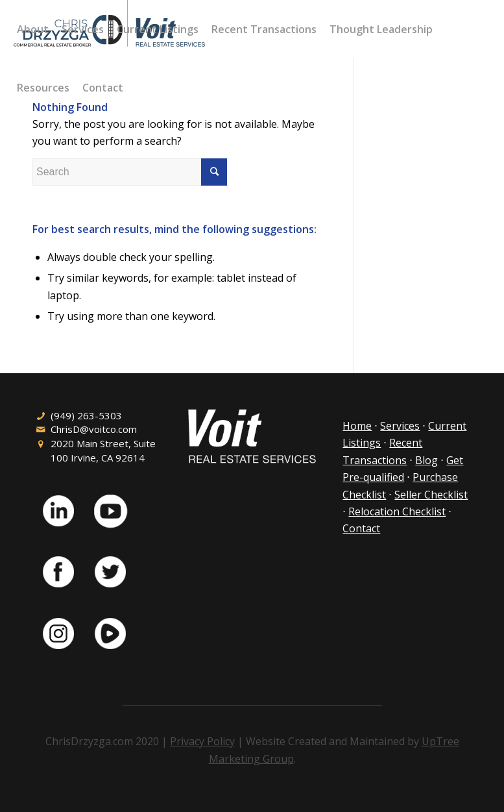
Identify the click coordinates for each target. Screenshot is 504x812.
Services (400, 426)
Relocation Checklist (397, 511)
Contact (361, 528)
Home (357, 426)
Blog (426, 460)
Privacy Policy (202, 741)
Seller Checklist (431, 495)
